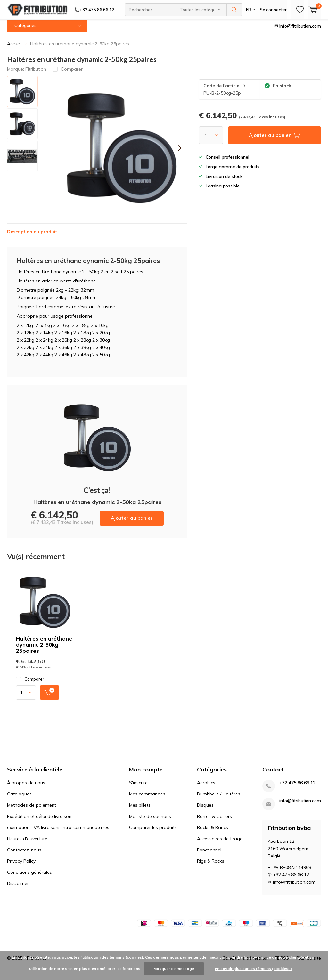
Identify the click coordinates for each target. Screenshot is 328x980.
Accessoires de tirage (220, 843)
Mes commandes (147, 799)
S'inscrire (138, 787)
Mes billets (140, 810)
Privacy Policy (21, 866)
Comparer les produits (153, 832)
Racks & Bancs (213, 832)
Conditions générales (29, 877)
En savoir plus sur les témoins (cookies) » (254, 969)
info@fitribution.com (300, 806)
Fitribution (36, 74)
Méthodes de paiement (32, 810)
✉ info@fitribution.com (298, 31)
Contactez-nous (24, 855)
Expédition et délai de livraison (39, 821)
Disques (205, 810)
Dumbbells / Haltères (219, 799)
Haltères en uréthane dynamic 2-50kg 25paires (44, 649)
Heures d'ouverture (27, 843)
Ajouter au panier (132, 523)
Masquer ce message (174, 969)
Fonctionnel (209, 855)
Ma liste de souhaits (150, 821)
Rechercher (234, 10)
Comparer (30, 684)
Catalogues (19, 799)
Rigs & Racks (211, 866)
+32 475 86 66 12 (297, 788)
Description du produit (32, 236)
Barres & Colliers (214, 821)
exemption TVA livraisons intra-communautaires (58, 832)
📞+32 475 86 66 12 (94, 10)
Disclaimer (18, 888)
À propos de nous (26, 787)
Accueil (14, 49)
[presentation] (180, 153)
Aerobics (206, 787)
